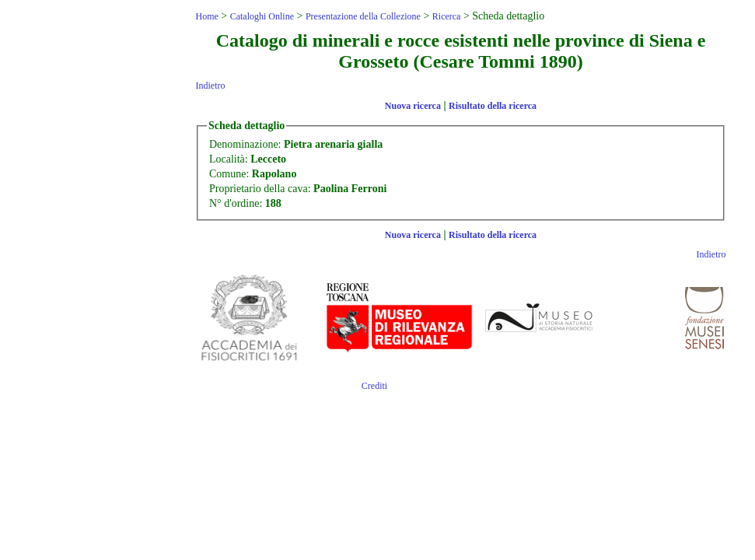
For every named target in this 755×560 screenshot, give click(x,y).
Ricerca (447, 16)
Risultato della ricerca (493, 106)
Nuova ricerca (413, 106)
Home (206, 16)
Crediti (374, 386)
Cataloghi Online (262, 16)
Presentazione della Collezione (363, 16)
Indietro (210, 86)
